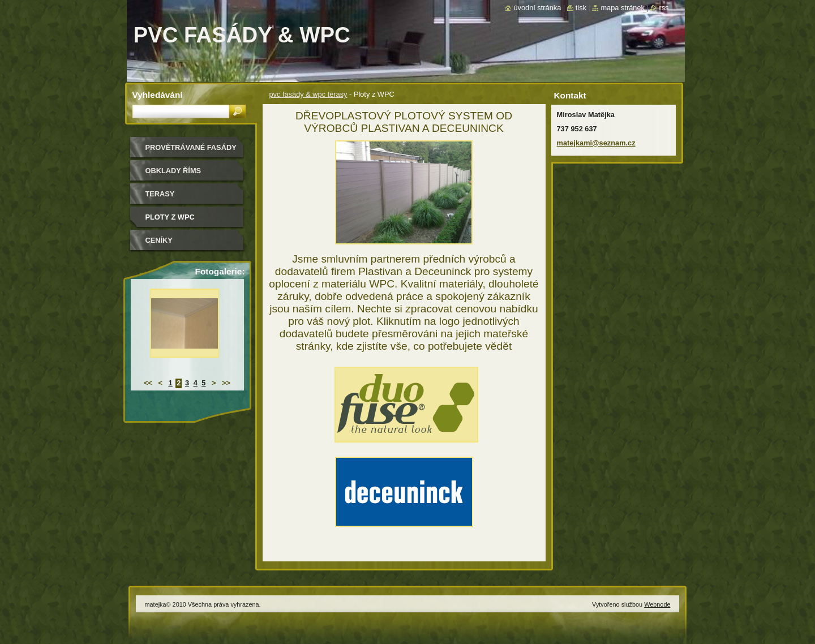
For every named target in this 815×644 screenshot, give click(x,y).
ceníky (159, 240)
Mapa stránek (623, 8)
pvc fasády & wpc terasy (308, 94)
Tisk (581, 8)
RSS (664, 8)
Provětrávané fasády (191, 147)
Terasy (160, 194)
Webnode (657, 604)
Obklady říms (173, 171)
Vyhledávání (158, 95)
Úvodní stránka (537, 8)
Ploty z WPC (170, 217)
